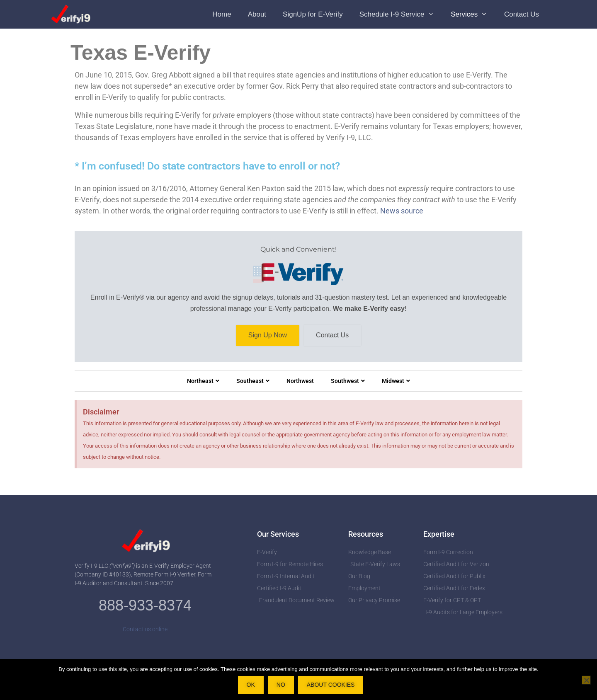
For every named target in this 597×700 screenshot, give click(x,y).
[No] (586, 680)
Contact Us (522, 14)
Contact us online (145, 629)
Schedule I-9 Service (401, 14)
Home (222, 14)
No (281, 685)
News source (402, 211)
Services (473, 14)
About (257, 14)
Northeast (203, 381)
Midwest (396, 381)
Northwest (300, 381)
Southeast (253, 381)
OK (251, 685)
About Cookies (331, 685)
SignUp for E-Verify (313, 14)
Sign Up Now (268, 335)
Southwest (348, 381)
